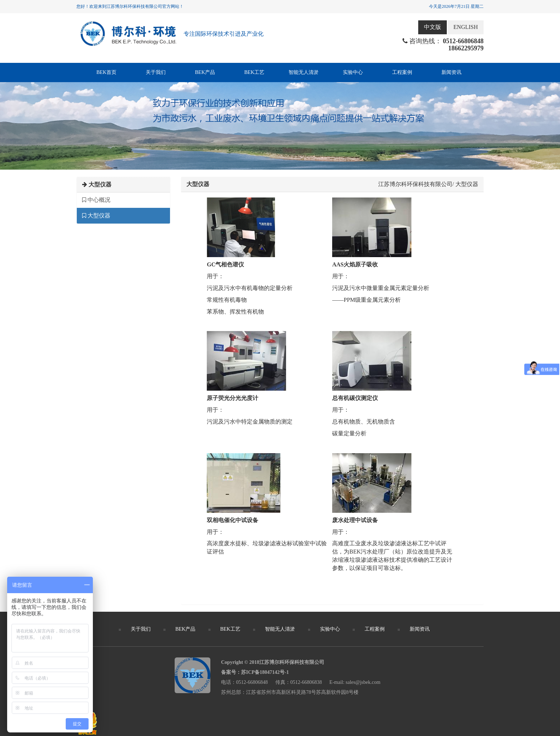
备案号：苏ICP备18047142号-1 (255, 672)
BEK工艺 (254, 72)
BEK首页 (106, 72)
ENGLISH (466, 27)
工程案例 (402, 72)
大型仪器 (96, 216)
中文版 (432, 27)
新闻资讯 (451, 72)
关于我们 (156, 72)
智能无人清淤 (304, 72)
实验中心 (353, 72)
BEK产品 (205, 72)
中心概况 (96, 200)
